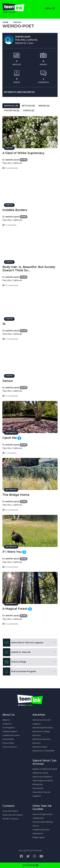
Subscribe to (23, 643)
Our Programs (9, 728)
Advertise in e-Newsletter (44, 751)
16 (4, 324)
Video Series (38, 833)
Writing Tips (38, 784)
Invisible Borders (15, 210)
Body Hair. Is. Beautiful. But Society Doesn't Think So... (29, 269)
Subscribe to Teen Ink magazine (41, 794)
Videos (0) (29, 110)
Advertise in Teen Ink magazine (41, 722)
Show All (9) (11, 106)
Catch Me (10, 438)
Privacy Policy (8, 743)
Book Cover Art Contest (13, 815)
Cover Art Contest (10, 811)
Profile (17, 22)
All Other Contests (10, 819)
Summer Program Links (43, 814)
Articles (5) (28, 106)
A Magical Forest (15, 609)
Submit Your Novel (40, 773)
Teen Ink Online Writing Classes (43, 824)
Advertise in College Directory (41, 733)
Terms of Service (10, 747)
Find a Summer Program (19, 671)
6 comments (10, 567)
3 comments (10, 168)
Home (5, 22)
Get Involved (38, 788)
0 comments (10, 285)
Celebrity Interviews (11, 735)
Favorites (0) (12, 110)
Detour (8, 381)
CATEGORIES (30, 865)
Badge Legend (39, 837)
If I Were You (12, 552)
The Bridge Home (16, 495)
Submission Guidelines (42, 777)
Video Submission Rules (43, 780)
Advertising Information (43, 728)
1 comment (9, 225)
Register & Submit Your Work (45, 769)
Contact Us (7, 724)
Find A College (14, 662)
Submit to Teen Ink (17, 652)
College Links (38, 818)
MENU (50, 9)
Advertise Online (40, 747)
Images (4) (44, 106)
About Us (6, 720)
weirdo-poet (12, 160)
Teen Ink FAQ (8, 739)
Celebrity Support (10, 731)
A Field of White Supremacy (23, 153)
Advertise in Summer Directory (42, 741)
